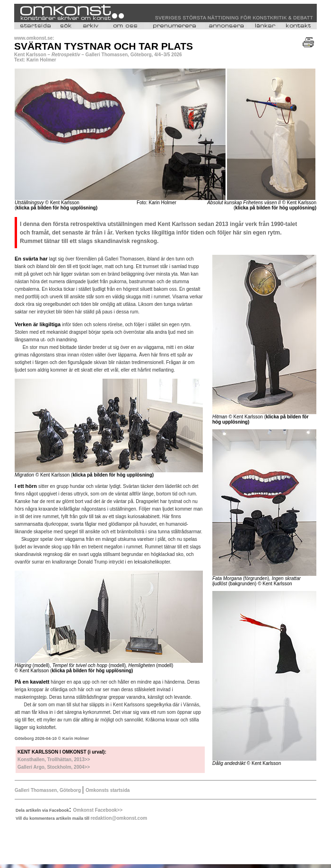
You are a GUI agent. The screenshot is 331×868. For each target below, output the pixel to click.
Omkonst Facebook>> (98, 810)
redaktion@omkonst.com (119, 818)
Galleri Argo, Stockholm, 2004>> (54, 767)
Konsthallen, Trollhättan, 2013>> (54, 759)
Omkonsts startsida (108, 790)
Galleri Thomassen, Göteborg (48, 790)
